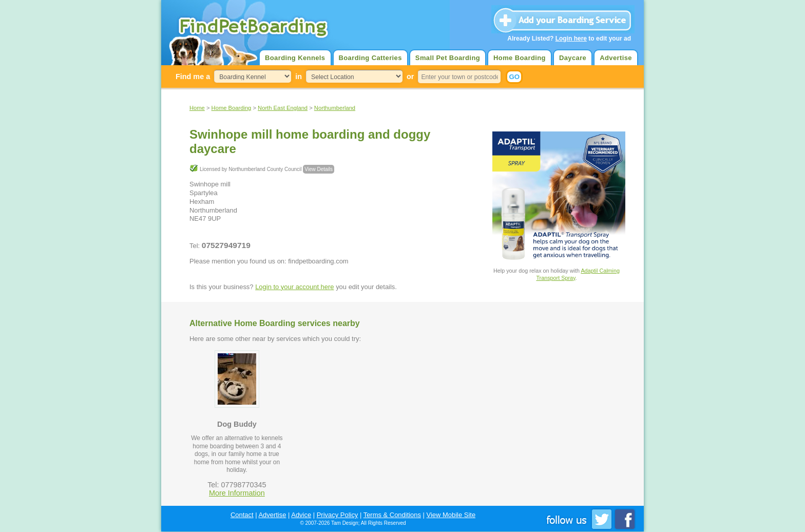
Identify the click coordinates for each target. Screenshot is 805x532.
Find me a (193, 77)
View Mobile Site (451, 515)
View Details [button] (319, 169)
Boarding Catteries (370, 58)
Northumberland (335, 108)
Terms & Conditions (392, 515)
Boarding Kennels (295, 58)
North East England (283, 108)
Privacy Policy (338, 515)
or (410, 77)
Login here (571, 39)
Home (197, 108)
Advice (301, 515)
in (299, 77)
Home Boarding (520, 58)
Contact (242, 515)
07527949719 (226, 245)
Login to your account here (294, 287)
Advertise (616, 58)
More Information (237, 493)
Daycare (573, 58)
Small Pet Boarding (448, 58)
